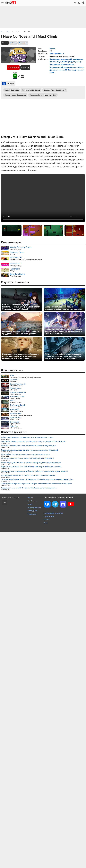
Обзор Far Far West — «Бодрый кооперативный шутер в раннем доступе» (63, 308)
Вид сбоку (77, 62)
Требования (23, 43)
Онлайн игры (32, 501)
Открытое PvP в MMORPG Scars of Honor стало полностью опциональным (29, 446)
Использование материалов (53, 513)
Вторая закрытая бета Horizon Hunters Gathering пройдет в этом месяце (28, 458)
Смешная (74, 67)
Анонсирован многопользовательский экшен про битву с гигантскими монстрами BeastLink (34, 471)
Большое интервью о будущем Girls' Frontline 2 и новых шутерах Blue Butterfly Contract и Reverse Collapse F (21, 307)
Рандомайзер (32, 514)
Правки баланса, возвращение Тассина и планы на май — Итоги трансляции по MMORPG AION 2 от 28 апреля (21, 356)
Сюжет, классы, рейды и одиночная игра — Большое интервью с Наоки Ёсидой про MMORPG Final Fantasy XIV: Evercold (64, 356)
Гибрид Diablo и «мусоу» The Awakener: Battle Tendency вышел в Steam (27, 437)
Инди (59, 62)
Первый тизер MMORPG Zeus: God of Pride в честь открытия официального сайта (31, 467)
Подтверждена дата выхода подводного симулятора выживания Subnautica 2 (29, 450)
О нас (46, 523)
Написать (25, 68)
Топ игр (30, 504)
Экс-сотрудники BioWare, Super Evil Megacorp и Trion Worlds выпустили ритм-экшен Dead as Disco (37, 479)
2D (66, 70)
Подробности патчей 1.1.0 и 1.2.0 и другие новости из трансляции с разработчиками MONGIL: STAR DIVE (63, 332)
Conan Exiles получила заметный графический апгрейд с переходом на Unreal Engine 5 (33, 442)
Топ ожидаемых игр (34, 507)
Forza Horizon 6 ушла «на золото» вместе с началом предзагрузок (25, 454)
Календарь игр (32, 511)
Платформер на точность (59, 59)
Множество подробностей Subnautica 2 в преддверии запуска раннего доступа (21, 333)
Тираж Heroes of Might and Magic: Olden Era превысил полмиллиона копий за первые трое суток (36, 484)
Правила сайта (49, 516)
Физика (71, 70)
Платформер (67, 62)
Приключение (55, 64)
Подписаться (13, 68)
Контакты (47, 520)
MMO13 (30, 498)
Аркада (52, 48)
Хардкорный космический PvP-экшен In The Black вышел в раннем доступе (29, 488)
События (13, 43)
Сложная (53, 62)
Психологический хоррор (59, 67)
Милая (81, 67)
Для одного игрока (57, 70)
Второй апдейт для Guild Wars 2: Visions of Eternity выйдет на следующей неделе (31, 463)
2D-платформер (76, 59)
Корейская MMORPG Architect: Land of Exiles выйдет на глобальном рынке (29, 475)
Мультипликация (68, 64)
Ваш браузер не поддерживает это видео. (43, 198)
